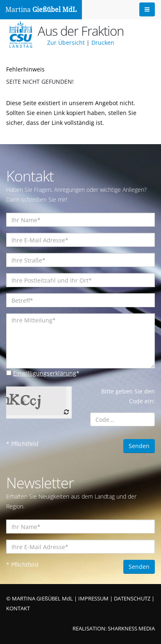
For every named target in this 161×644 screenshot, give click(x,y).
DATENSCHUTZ (132, 599)
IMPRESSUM (93, 599)
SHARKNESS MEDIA (131, 629)
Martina (41, 10)
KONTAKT (18, 608)
